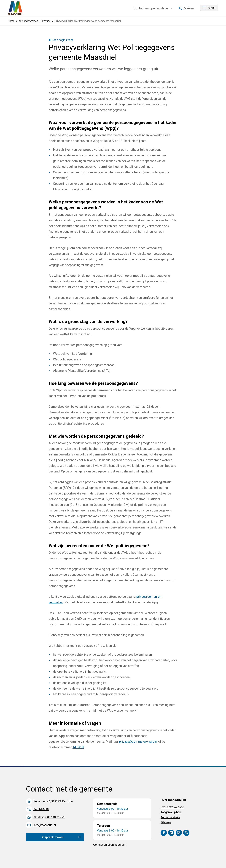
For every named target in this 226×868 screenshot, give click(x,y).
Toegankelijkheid (171, 812)
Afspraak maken (63, 838)
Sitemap (166, 822)
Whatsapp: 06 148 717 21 (49, 817)
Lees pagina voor (61, 40)
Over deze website (172, 807)
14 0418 (78, 747)
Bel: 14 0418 (41, 809)
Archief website (170, 817)
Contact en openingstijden (110, 845)
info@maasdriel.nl (45, 825)
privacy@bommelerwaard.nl (138, 742)
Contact (153, 8)
